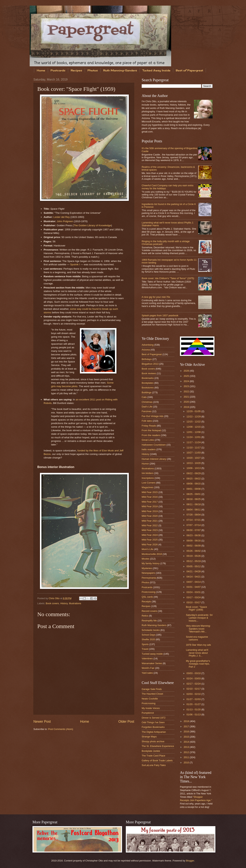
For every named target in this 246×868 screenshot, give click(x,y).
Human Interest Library (154, 459)
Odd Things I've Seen (153, 722)
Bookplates (148, 383)
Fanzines (147, 411)
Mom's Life (147, 549)
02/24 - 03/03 (194, 678)
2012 (187, 752)
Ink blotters (148, 473)
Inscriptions (148, 478)
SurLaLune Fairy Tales (154, 765)
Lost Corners (149, 483)
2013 (187, 747)
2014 (187, 742)
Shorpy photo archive (153, 741)
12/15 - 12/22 (194, 422)
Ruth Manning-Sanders (120, 70)
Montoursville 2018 (152, 554)
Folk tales (147, 421)
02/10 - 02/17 (194, 689)
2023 (187, 386)
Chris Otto (55, 598)
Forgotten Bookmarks (153, 727)
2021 (187, 397)
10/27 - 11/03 (194, 453)
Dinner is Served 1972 (154, 718)
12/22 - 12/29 (194, 417)
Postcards (58, 70)
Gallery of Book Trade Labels (157, 760)
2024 (187, 381)
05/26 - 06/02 (194, 551)
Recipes (76, 70)
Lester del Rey (61, 217)
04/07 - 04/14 (194, 582)
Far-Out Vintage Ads (152, 416)
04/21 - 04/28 (194, 571)
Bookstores (148, 388)
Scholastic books (151, 630)
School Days (148, 635)
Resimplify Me (149, 621)
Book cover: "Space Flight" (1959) (196, 608)
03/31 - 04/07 (194, 587)
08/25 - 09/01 (194, 494)
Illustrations (75, 603)
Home (41, 70)
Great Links (148, 440)
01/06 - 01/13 (194, 715)
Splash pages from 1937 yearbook (160, 315)
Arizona (146, 350)
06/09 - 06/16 (194, 541)
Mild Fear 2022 (150, 525)
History (64, 603)
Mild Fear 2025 (150, 540)
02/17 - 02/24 (194, 684)
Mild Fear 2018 (150, 506)
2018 (187, 721)
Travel (145, 649)
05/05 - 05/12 (194, 566)
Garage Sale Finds (152, 689)
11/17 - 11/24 (194, 442)
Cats (144, 397)
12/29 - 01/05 (194, 411)
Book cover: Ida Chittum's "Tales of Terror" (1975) (168, 278)
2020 (187, 402)
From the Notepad (151, 430)
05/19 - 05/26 (194, 556)
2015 (187, 737)
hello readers (149, 449)
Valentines (147, 658)
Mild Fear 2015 (150, 492)
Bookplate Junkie (151, 751)
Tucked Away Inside (156, 70)
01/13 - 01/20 (194, 709)
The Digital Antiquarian (154, 732)
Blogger (190, 861)
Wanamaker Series (152, 663)
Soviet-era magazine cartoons (197, 638)
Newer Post (42, 722)
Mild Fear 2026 (150, 545)
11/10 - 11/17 (194, 448)
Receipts (146, 601)
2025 (187, 376)
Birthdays (147, 359)
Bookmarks (148, 378)
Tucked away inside (152, 654)
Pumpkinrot (148, 713)
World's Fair (148, 668)
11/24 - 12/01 (194, 437)
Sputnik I (75, 264)
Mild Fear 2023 (150, 530)
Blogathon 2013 (150, 364)
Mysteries (147, 568)
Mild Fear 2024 (150, 535)
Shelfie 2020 (148, 639)
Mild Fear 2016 (150, 497)
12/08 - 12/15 (194, 427)
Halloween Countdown (154, 445)
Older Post (126, 722)
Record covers (149, 611)
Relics (145, 616)
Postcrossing (149, 592)
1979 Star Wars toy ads (198, 645)
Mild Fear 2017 (150, 502)
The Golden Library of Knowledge (92, 225)
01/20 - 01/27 (194, 704)
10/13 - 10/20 (194, 463)
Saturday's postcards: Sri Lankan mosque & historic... (199, 618)
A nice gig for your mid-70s (156, 297)
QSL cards (147, 597)
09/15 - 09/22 (194, 479)
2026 (187, 371)
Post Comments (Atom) (61, 729)
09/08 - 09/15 (194, 484)
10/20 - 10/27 (194, 458)
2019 (187, 407)
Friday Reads (149, 426)
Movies (145, 559)
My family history (151, 563)
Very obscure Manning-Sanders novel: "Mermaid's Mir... (198, 629)
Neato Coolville (150, 699)
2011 (187, 757)
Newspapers (148, 573)
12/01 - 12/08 (194, 432)
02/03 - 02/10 (194, 694)
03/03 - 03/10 (194, 673)
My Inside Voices (151, 708)
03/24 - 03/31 (194, 592)
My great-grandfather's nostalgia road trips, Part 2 (198, 664)
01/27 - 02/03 (194, 699)
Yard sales (147, 673)
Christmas (147, 402)
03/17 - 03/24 (194, 597)
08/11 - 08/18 (194, 504)
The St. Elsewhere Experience (158, 746)
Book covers (52, 603)
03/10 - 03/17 (194, 602)
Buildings (147, 392)
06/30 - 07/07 (194, 530)
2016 (187, 732)
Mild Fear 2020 (150, 516)
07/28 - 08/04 (194, 515)
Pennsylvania (149, 578)
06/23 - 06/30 (194, 535)
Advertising (148, 345)
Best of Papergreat (189, 70)
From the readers (151, 435)
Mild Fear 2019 (150, 511)
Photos (93, 70)
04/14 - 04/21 (194, 577)
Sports (145, 644)
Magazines (147, 487)
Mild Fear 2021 (150, 521)
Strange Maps (149, 737)
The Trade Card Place (153, 756)
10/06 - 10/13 (194, 468)
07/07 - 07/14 (194, 525)
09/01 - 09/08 (194, 489)
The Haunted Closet (152, 694)
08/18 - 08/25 (194, 499)
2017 (187, 726)
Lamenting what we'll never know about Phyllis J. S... (197, 653)
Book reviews (149, 373)
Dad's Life (147, 407)
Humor (145, 464)
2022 (187, 391)
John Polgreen (65, 221)
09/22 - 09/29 (194, 473)
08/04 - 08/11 (194, 510)
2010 (187, 763)
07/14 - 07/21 (194, 520)
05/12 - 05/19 (194, 561)
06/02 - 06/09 (194, 546)
